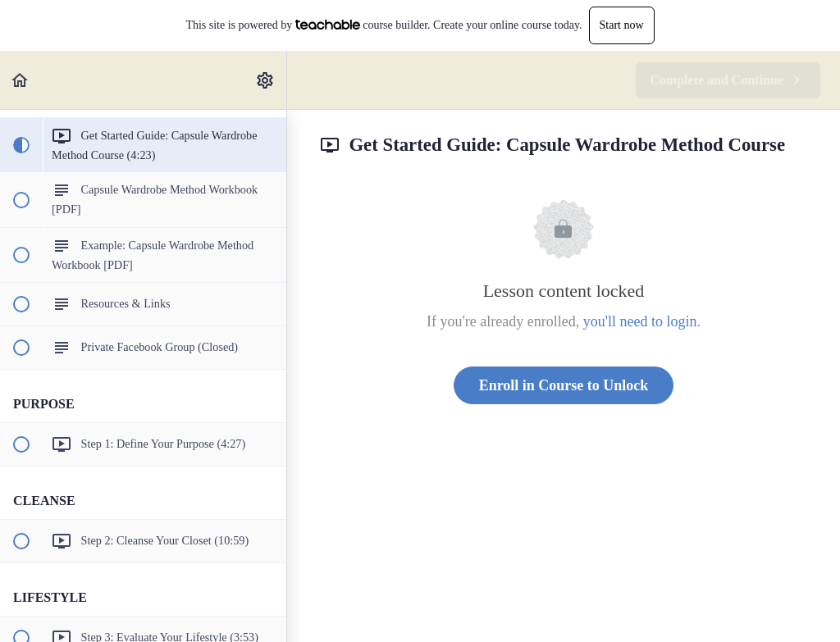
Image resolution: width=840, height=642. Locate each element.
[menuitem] (266, 80)
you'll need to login (640, 321)
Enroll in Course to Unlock (564, 385)
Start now (622, 25)
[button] (21, 80)
